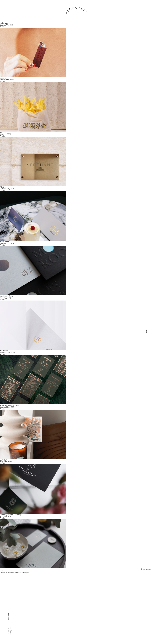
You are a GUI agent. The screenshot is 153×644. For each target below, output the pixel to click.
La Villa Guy (5, 460)
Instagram (10, 631)
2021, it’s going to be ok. (10, 405)
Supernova (4, 78)
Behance (8, 616)
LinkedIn (8, 632)
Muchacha (4, 351)
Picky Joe (4, 23)
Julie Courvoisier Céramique (11, 514)
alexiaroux (76, 10)
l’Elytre (3, 187)
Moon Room (5, 241)
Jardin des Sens (6, 296)
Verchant (4, 132)
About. (147, 331)
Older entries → (147, 569)
